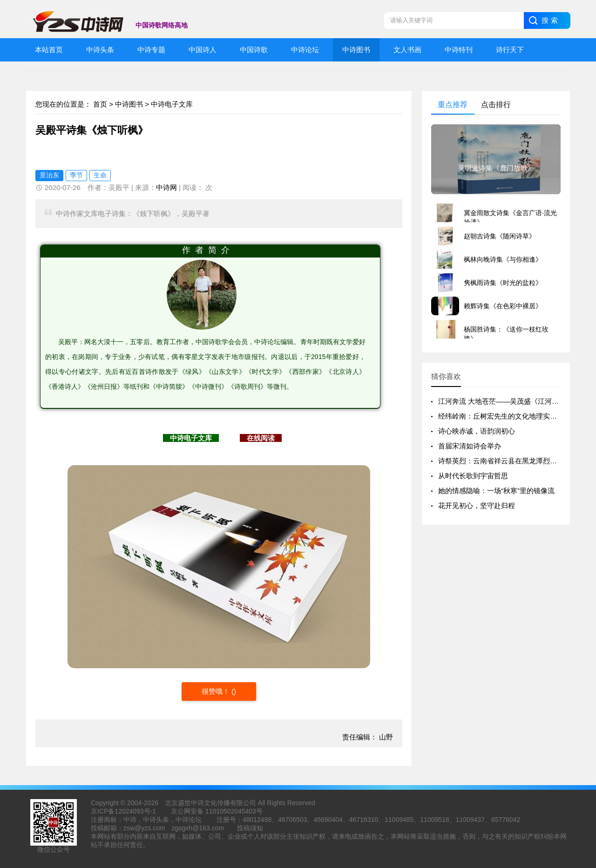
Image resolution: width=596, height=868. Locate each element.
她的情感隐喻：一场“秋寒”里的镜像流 (496, 491)
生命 (100, 175)
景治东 (49, 175)
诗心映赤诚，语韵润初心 (477, 431)
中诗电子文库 (172, 104)
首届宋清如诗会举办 (470, 446)
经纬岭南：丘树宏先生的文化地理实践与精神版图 (515, 416)
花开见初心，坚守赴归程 (477, 505)
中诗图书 (129, 104)
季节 (76, 175)
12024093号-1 (135, 811)
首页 (100, 104)
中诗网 (166, 187)
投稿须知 (250, 828)
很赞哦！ (217, 691)
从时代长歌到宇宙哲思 (473, 476)
